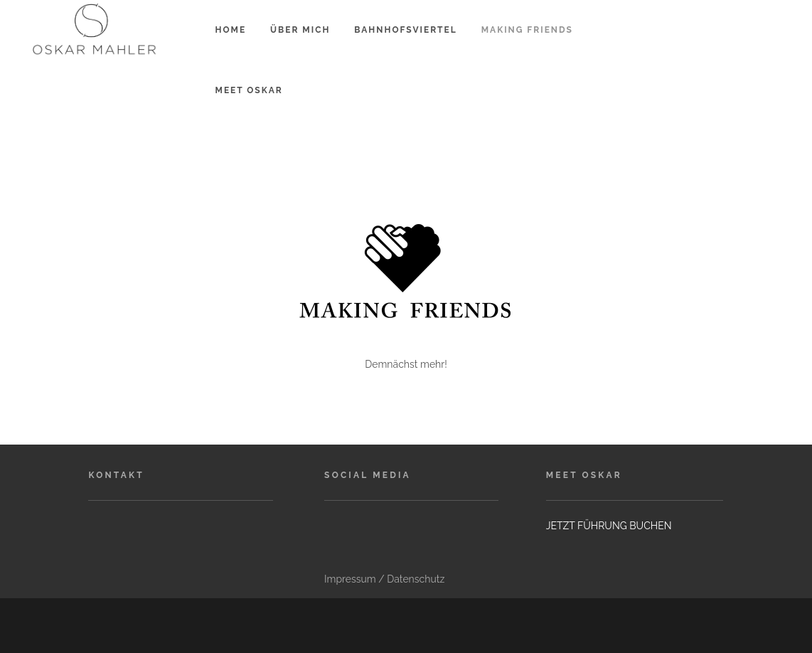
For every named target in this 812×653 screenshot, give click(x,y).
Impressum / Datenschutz (384, 579)
